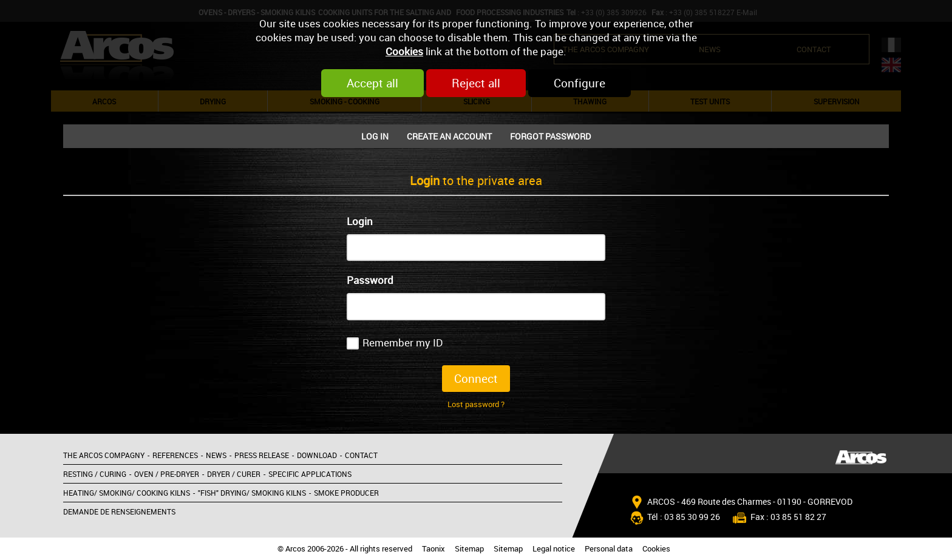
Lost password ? (476, 404)
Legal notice (554, 549)
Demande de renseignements (119, 511)
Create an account (449, 136)
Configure (580, 83)
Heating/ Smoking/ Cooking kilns (127, 493)
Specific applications (310, 474)
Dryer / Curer (234, 474)
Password (370, 280)
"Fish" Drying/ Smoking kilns (252, 493)
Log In (375, 136)
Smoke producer (346, 493)
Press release (262, 455)
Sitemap (469, 549)
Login (360, 221)
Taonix (433, 549)
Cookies (404, 51)
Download (317, 455)
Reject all (476, 83)
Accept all (372, 83)
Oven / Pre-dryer (167, 474)
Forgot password (550, 136)
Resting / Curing (95, 474)
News (216, 455)
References (175, 455)
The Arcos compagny (104, 455)
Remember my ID (403, 342)
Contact (361, 455)
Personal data (609, 549)
